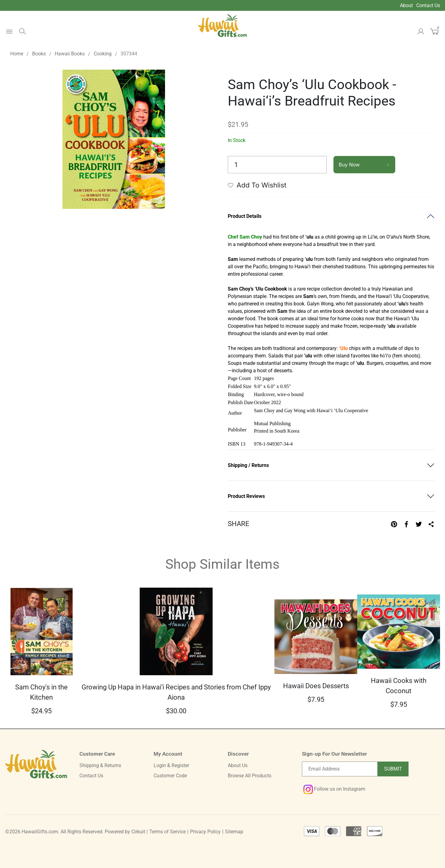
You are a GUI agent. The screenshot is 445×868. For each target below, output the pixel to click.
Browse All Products (250, 776)
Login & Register (171, 765)
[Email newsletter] (340, 769)
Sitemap (234, 832)
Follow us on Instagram (334, 789)
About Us (238, 765)
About (406, 5)
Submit (393, 769)
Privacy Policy (205, 832)
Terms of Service (167, 832)
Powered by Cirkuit (125, 832)
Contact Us (428, 5)
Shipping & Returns (100, 765)
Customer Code (170, 776)
